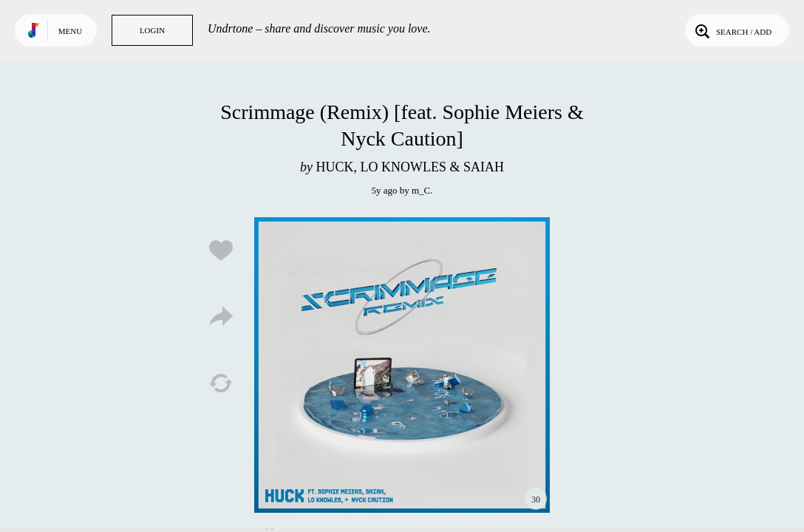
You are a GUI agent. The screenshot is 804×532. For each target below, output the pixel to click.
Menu (70, 31)
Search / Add (732, 30)
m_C (421, 190)
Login (152, 30)
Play (402, 365)
